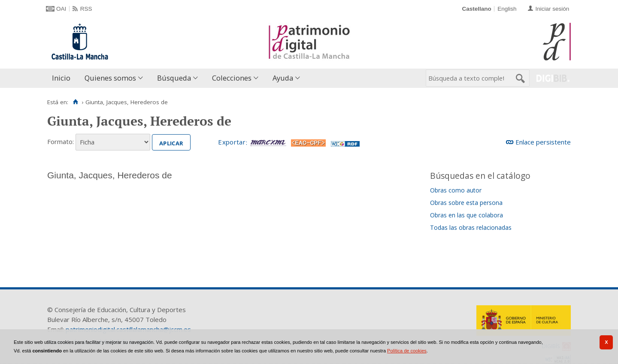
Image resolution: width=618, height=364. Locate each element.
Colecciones (232, 78)
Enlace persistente (543, 142)
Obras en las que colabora (467, 215)
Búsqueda (174, 78)
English (507, 9)
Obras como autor (456, 190)
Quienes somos (110, 78)
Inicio (61, 78)
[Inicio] (75, 102)
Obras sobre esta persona (466, 203)
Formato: (61, 141)
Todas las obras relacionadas (471, 227)
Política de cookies (407, 351)
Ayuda (283, 78)
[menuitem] (63, 78)
